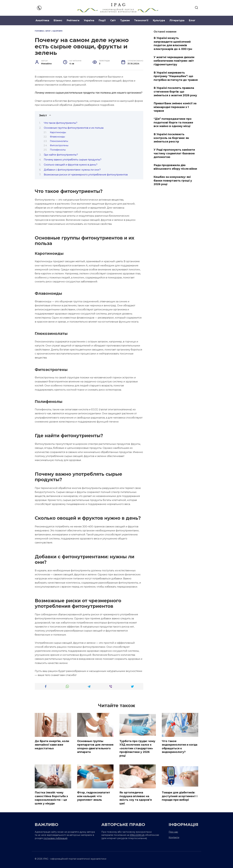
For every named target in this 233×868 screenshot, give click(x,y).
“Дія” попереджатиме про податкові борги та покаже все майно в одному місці (173, 122)
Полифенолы (58, 150)
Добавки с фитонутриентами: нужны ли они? (72, 170)
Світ (113, 20)
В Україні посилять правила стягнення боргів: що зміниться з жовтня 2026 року (175, 92)
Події (102, 20)
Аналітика (42, 20)
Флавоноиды (57, 137)
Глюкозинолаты (59, 141)
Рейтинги (73, 20)
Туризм (125, 20)
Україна (89, 20)
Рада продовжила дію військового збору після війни (175, 167)
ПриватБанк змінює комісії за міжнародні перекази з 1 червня (175, 107)
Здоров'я (57, 31)
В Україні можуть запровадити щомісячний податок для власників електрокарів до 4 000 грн (173, 43)
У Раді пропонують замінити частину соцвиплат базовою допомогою (174, 153)
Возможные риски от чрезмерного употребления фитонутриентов (86, 175)
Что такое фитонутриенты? (61, 123)
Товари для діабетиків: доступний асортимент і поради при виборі (180, 796)
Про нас (173, 832)
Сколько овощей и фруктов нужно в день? (71, 165)
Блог (192, 20)
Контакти (174, 838)
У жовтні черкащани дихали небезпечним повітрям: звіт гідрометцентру (174, 61)
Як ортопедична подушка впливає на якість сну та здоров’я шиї (136, 798)
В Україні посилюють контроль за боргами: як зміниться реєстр (171, 138)
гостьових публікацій (55, 838)
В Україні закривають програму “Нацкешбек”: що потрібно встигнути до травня (176, 76)
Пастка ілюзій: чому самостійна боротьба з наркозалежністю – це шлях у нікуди (51, 798)
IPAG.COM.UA (137, 835)
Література (177, 20)
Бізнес (58, 20)
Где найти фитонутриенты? (61, 155)
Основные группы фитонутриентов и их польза (74, 128)
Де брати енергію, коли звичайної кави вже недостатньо (52, 745)
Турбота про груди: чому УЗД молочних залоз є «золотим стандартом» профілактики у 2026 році (137, 748)
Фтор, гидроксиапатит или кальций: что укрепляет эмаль (94, 796)
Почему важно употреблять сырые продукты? (73, 160)
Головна (39, 31)
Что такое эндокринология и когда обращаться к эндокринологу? (180, 746)
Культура (159, 20)
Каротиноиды (58, 132)
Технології (141, 20)
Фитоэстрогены (59, 145)
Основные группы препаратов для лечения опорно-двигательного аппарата (95, 746)
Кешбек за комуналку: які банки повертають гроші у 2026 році (173, 180)
